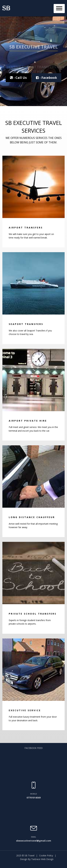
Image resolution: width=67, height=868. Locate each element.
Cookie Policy (46, 855)
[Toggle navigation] (59, 9)
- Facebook (46, 78)
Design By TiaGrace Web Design (37, 859)
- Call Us (18, 78)
